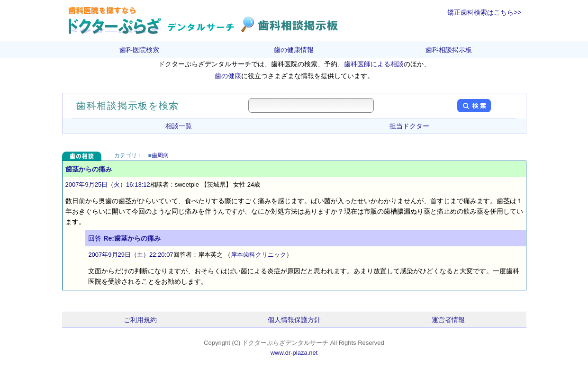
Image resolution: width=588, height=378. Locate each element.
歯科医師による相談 (374, 64)
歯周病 (160, 155)
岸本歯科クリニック (258, 255)
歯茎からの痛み (89, 169)
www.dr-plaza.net (294, 353)
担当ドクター (409, 126)
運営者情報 (448, 320)
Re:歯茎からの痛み (132, 238)
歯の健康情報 (294, 50)
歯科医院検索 (139, 50)
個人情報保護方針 (294, 320)
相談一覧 (179, 126)
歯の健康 (228, 76)
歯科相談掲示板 (449, 50)
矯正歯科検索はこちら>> (484, 12)
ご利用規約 (140, 320)
